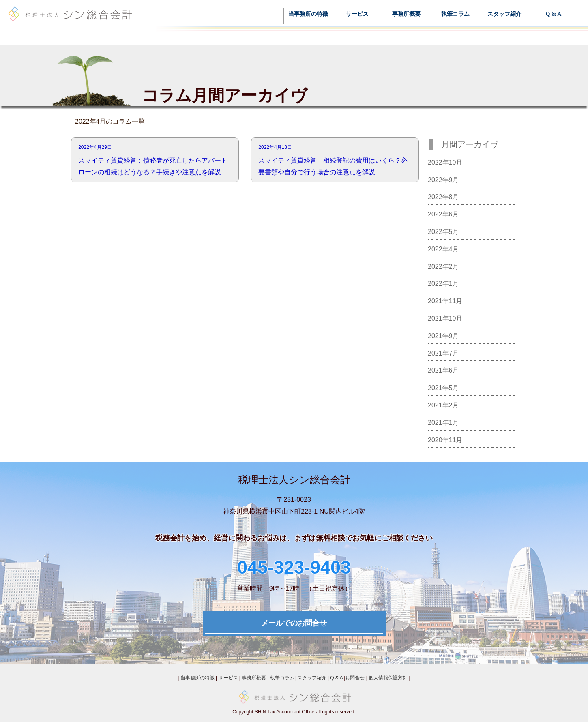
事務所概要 (406, 14)
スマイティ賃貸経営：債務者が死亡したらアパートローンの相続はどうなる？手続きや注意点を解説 (155, 159)
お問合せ (355, 678)
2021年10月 (445, 318)
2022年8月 (443, 197)
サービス (357, 14)
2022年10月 (445, 162)
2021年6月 (443, 370)
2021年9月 (443, 336)
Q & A (554, 14)
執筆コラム (455, 14)
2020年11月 (445, 440)
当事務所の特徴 (308, 14)
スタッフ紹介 (504, 14)
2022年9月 (443, 180)
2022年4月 (443, 249)
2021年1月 (443, 423)
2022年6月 (443, 214)
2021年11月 (445, 301)
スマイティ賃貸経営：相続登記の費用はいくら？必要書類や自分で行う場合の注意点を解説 (335, 159)
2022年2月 (443, 267)
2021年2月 (443, 405)
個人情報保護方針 (388, 678)
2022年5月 (443, 232)
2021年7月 (443, 353)
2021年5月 (443, 388)
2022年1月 (443, 284)
